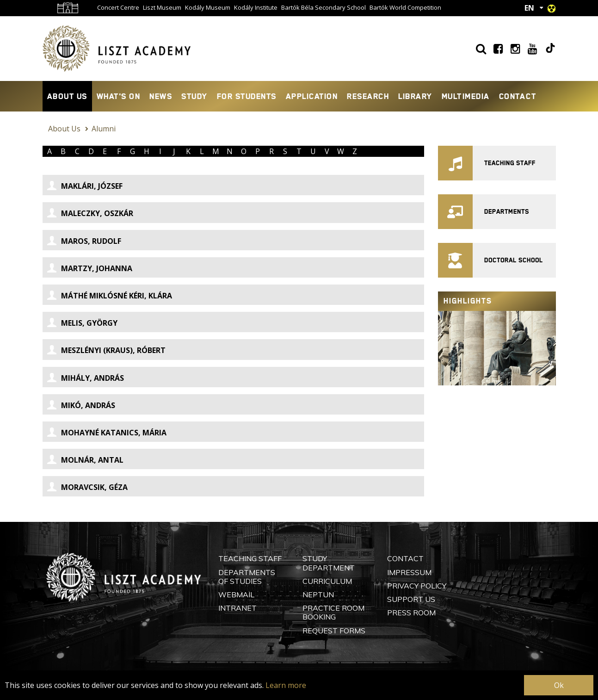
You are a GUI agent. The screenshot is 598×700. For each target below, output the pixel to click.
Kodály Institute (256, 7)
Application (312, 96)
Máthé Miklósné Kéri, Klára (110, 296)
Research (368, 96)
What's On (119, 96)
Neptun (318, 595)
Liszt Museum (162, 7)
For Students (247, 96)
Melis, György (82, 323)
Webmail (236, 595)
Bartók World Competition (405, 7)
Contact (518, 96)
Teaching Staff (250, 558)
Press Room (411, 613)
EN (529, 8)
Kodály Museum (208, 7)
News (161, 96)
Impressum (409, 572)
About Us (67, 96)
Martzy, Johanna (90, 268)
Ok (559, 685)
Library (415, 96)
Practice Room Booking (333, 612)
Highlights (468, 301)
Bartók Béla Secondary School (324, 7)
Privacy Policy (417, 586)
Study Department (329, 563)
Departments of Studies (247, 577)
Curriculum (327, 581)
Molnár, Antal (85, 460)
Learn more (286, 685)
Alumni (104, 129)
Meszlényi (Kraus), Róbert (106, 350)
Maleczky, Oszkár (90, 213)
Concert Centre (118, 7)
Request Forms (334, 631)
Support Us (411, 599)
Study (194, 96)
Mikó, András (81, 405)
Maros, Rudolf (84, 241)
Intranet (237, 608)
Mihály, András (86, 378)
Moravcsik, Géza (87, 487)
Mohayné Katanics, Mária (107, 433)
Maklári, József (85, 186)
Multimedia (466, 96)
